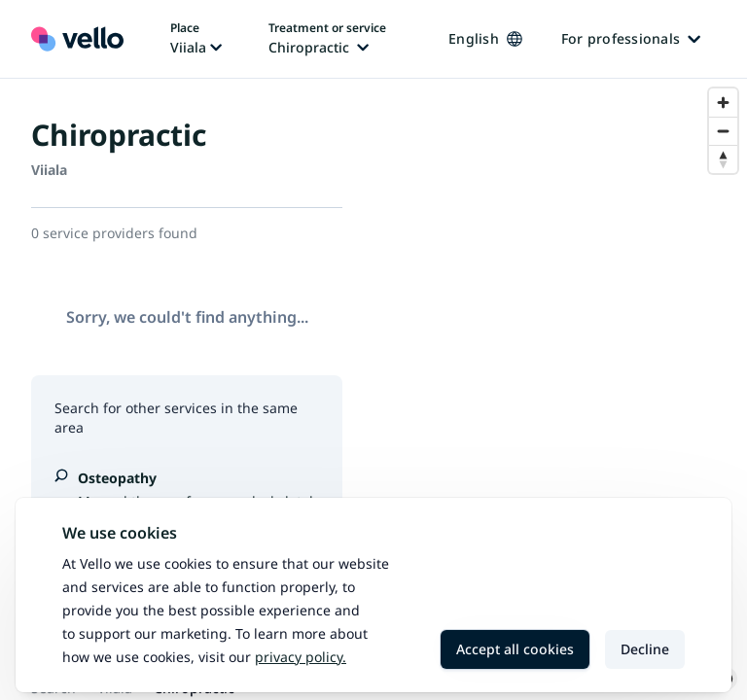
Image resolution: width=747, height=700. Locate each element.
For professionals (631, 38)
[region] (560, 389)
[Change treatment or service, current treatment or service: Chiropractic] (327, 39)
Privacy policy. (301, 657)
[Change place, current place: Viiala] (196, 39)
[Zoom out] (723, 131)
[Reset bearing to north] (723, 159)
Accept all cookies (515, 649)
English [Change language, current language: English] (485, 38)
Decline (645, 649)
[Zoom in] (723, 103)
